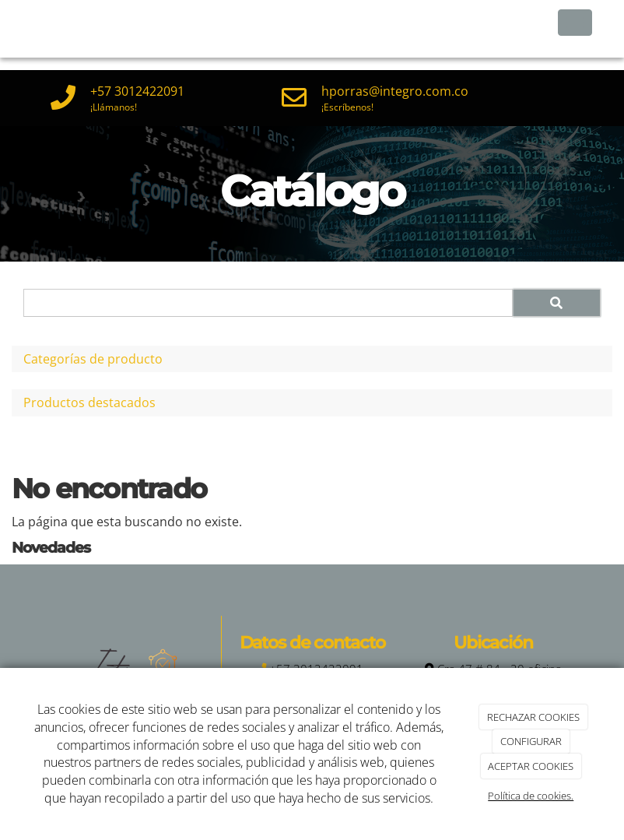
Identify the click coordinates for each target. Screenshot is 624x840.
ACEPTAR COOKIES (531, 766)
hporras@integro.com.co (395, 91)
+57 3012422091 (137, 91)
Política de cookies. (531, 796)
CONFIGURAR (531, 741)
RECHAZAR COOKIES (533, 717)
